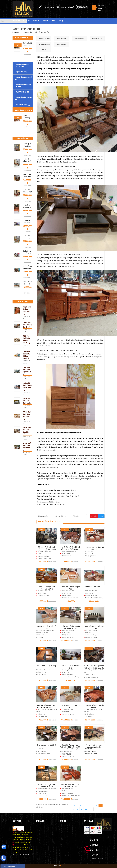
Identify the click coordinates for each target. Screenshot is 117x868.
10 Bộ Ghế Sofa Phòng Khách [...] (27, 325)
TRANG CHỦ (16, 21)
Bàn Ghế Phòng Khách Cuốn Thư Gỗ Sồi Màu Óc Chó (47, 549)
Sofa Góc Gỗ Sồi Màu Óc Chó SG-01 (94, 627)
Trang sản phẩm (27, 32)
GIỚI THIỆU (27, 21)
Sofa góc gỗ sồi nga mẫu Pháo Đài (94, 706)
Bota (62, 866)
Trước (80, 805)
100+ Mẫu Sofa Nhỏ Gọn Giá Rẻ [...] (27, 371)
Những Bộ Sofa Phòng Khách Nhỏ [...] (27, 386)
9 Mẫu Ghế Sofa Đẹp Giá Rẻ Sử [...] (27, 415)
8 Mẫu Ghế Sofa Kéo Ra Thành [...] (27, 447)
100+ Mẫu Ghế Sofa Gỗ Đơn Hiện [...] (26, 355)
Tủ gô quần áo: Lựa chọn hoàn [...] (27, 310)
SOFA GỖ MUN (61, 39)
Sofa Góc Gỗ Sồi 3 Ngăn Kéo (70, 588)
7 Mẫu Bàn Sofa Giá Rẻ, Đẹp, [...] (27, 401)
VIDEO (53, 21)
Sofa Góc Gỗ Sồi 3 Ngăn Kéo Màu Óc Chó (70, 627)
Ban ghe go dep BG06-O (47, 745)
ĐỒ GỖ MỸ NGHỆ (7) (23, 105)
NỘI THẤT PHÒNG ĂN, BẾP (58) (23, 86)
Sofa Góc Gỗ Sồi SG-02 (94, 587)
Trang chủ (16, 32)
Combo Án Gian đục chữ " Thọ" (27, 177)
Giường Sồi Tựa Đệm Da (27, 146)
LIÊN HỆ (60, 21)
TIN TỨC (46, 21)
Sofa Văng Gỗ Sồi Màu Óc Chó (70, 667)
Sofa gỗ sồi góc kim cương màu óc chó (94, 746)
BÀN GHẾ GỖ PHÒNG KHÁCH (44, 47)
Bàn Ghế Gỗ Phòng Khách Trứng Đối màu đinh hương (47, 706)
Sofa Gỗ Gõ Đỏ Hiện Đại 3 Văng (27, 284)
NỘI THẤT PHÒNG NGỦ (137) (23, 78)
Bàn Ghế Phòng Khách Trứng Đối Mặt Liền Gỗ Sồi (70, 746)
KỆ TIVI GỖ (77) (21, 72)
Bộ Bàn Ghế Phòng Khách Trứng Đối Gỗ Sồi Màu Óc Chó (94, 668)
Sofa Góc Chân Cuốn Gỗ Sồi (47, 627)
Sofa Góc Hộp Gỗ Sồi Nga (47, 666)
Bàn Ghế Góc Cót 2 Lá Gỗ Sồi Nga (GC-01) (70, 786)
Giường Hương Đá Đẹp (27, 207)
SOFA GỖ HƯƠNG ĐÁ (44, 39)
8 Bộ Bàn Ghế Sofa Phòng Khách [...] (26, 339)
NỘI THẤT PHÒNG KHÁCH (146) (22, 66)
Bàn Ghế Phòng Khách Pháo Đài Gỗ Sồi (47, 588)
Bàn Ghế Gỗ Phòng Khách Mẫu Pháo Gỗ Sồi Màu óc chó (70, 549)
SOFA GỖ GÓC (61, 45)
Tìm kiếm (94, 516)
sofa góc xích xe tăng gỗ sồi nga (94, 548)
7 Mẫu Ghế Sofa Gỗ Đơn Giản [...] (27, 431)
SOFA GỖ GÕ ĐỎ (79, 39)
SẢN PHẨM (36, 21)
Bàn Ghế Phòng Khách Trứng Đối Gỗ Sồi (47, 786)
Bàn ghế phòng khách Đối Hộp (70, 706)
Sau (86, 809)
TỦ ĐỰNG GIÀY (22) (23, 92)
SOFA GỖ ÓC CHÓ (97, 39)
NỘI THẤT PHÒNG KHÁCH (42, 32)
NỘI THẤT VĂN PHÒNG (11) (23, 98)
